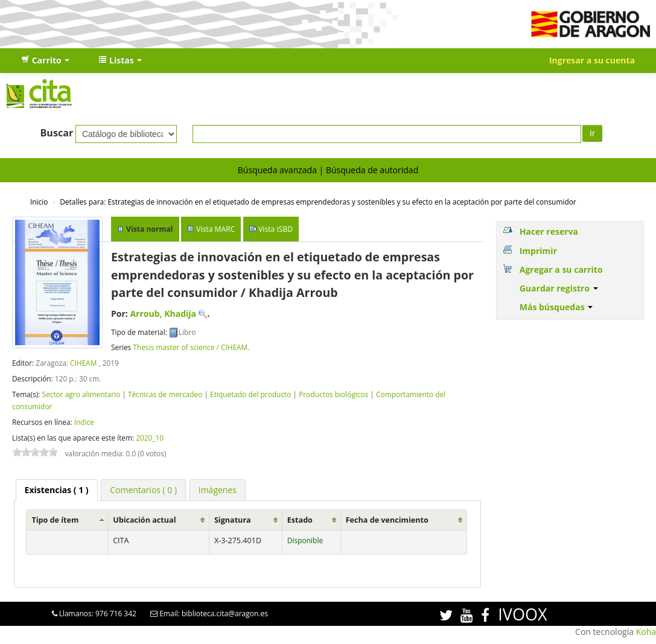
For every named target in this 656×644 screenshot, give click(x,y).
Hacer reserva (549, 231)
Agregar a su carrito (561, 269)
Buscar (57, 133)
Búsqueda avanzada (277, 170)
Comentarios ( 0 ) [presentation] (143, 490)
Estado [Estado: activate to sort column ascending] (300, 520)
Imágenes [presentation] (218, 490)
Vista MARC (215, 229)
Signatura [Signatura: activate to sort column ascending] (233, 520)
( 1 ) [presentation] (57, 490)
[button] (45, 60)
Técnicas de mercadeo (165, 394)
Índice (84, 422)
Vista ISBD (275, 229)
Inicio (39, 202)
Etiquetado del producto (250, 394)
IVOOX (522, 614)
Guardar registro (559, 288)
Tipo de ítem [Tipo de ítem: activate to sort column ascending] (55, 520)
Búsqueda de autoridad (372, 170)
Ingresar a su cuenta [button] (592, 60)
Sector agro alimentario (81, 394)
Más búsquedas (556, 307)
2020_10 (150, 438)
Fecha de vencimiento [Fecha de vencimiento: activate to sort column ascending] (387, 520)
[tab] (57, 490)
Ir (592, 133)
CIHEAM (83, 363)
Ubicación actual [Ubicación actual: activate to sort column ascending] (144, 520)
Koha (646, 632)
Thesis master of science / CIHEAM (190, 347)
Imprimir (538, 251)
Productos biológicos (333, 394)
